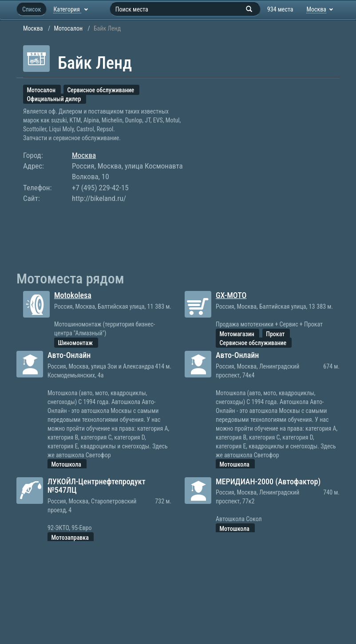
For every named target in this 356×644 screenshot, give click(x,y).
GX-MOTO (231, 295)
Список (32, 9)
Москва (33, 28)
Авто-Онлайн (69, 355)
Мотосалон (68, 28)
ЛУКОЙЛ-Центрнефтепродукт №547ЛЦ (97, 486)
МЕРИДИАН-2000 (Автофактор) (268, 481)
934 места (280, 9)
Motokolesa (73, 295)
